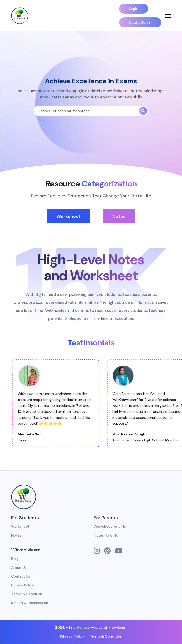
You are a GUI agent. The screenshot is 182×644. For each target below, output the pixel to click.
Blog (15, 559)
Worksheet (69, 216)
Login (134, 9)
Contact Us (21, 576)
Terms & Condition (27, 594)
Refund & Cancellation (30, 603)
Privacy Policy (23, 585)
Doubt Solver (140, 22)
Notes (119, 216)
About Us (19, 568)
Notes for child (106, 535)
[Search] (86, 111)
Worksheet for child (110, 527)
